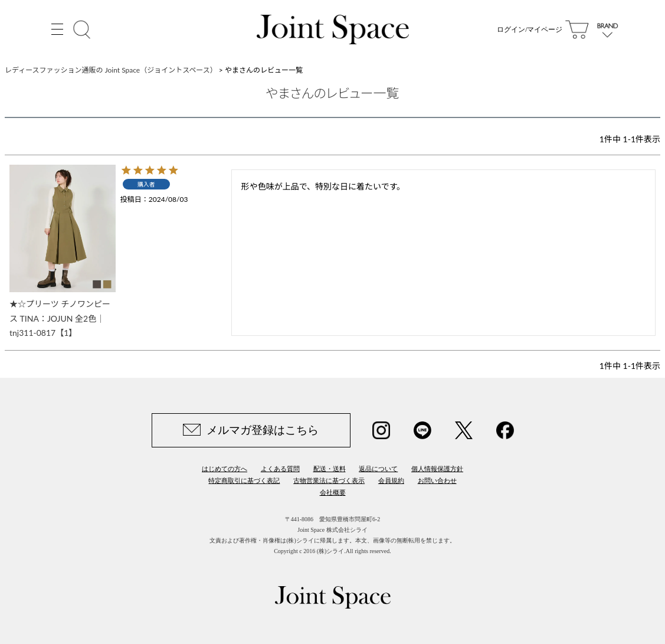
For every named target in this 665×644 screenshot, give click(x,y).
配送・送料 (330, 469)
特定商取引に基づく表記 (244, 480)
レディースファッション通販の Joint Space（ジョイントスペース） (111, 70)
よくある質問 (280, 469)
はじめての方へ (225, 469)
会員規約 (391, 480)
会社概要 (333, 492)
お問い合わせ (437, 480)
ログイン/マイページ (530, 30)
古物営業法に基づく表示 (329, 480)
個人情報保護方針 (437, 469)
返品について (378, 469)
